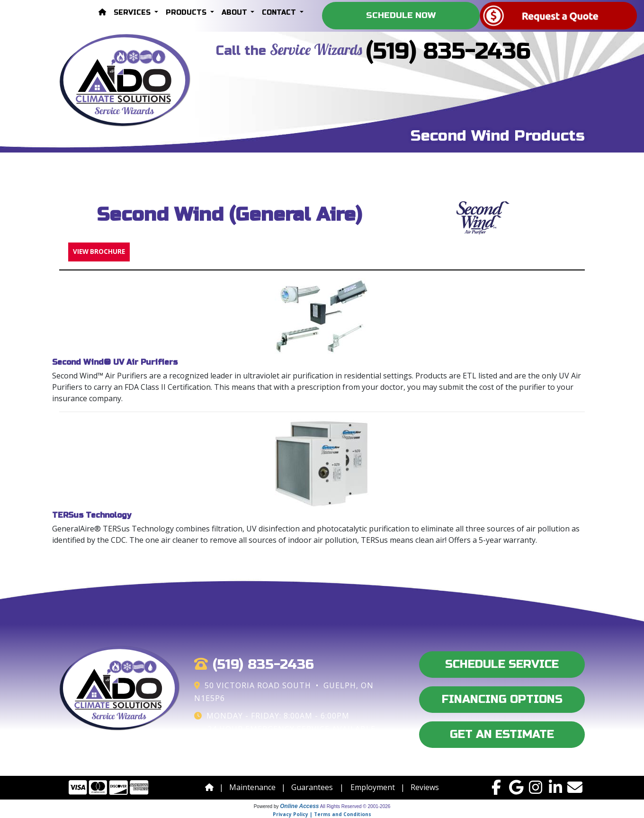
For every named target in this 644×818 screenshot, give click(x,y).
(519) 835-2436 (448, 51)
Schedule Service (502, 664)
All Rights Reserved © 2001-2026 (355, 806)
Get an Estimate (502, 734)
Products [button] (187, 13)
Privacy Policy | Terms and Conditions (322, 814)
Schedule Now (401, 15)
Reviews (425, 787)
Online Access (299, 806)
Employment (373, 787)
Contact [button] (280, 13)
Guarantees (312, 787)
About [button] (235, 13)
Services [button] (133, 13)
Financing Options (502, 699)
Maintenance (252, 787)
